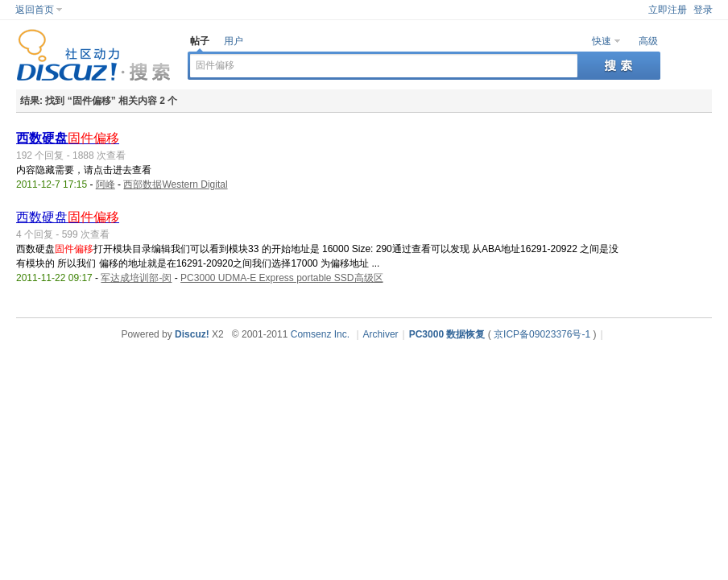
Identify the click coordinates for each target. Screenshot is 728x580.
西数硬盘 (68, 138)
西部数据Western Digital (175, 184)
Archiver (381, 334)
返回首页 (35, 10)
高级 (648, 41)
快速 (602, 41)
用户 (234, 41)
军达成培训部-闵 (136, 278)
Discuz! (192, 334)
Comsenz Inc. (320, 334)
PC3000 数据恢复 (447, 334)
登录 (703, 10)
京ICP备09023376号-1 (542, 334)
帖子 (200, 41)
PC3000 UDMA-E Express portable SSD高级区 (281, 278)
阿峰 (105, 184)
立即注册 (668, 10)
